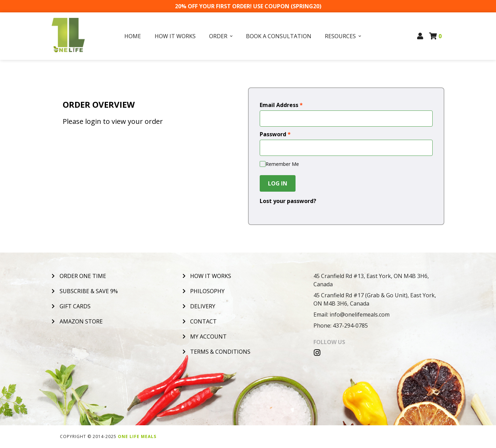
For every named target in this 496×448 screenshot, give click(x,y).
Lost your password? (288, 201)
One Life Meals (137, 436)
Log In (278, 183)
